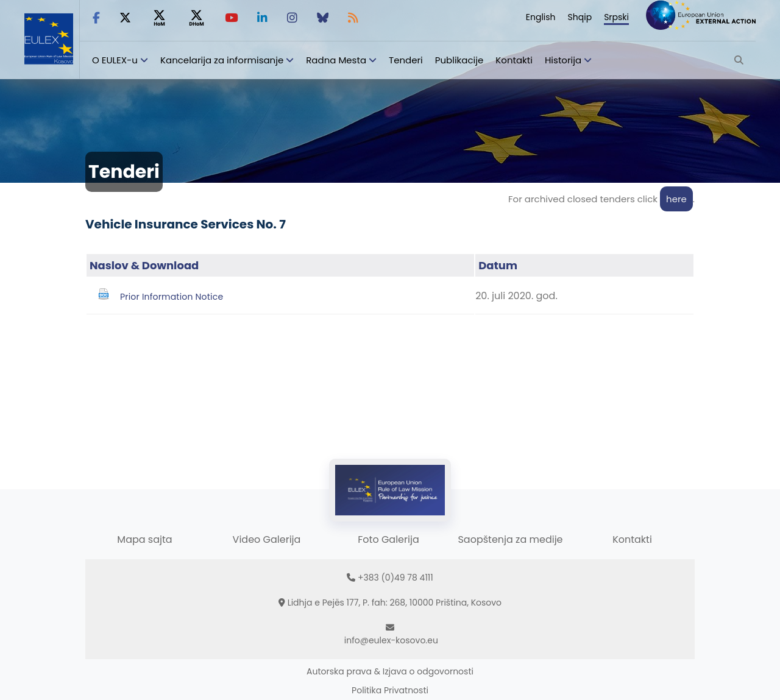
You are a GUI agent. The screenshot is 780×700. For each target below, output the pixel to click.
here (676, 199)
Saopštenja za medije (510, 539)
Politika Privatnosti (390, 690)
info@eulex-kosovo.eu (391, 640)
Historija (563, 60)
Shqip (580, 17)
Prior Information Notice (172, 297)
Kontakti (514, 60)
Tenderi (406, 60)
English (541, 17)
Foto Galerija (388, 539)
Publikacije (459, 60)
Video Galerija (267, 539)
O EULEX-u (115, 60)
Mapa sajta (144, 539)
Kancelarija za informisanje (223, 60)
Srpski (616, 17)
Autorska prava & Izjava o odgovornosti (390, 671)
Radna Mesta (336, 60)
